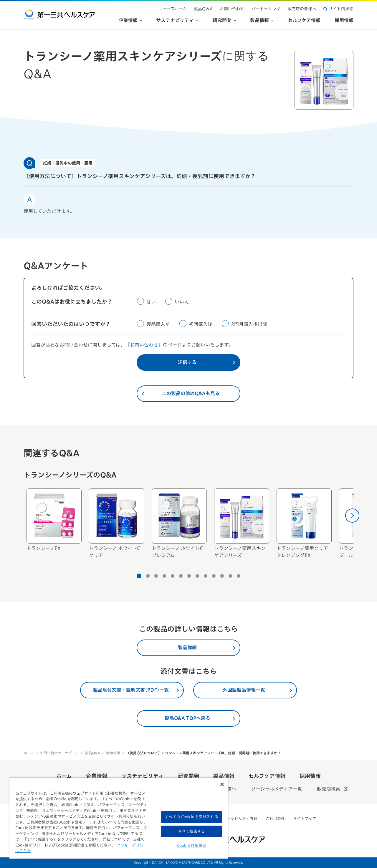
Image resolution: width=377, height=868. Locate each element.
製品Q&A (92, 753)
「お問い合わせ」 (144, 345)
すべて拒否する (192, 831)
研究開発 (224, 20)
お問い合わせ (232, 9)
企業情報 (130, 20)
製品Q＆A (203, 9)
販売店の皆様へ (302, 9)
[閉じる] (222, 784)
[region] (119, 818)
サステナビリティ (177, 20)
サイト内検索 (338, 9)
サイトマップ (305, 819)
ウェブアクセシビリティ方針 (233, 819)
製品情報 (262, 20)
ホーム (29, 753)
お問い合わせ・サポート (59, 753)
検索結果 (113, 753)
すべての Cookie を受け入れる (191, 817)
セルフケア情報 (304, 20)
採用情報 (344, 20)
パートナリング (266, 9)
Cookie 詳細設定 (192, 845)
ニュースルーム (173, 9)
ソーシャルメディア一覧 (277, 789)
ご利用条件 (275, 819)
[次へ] (352, 516)
